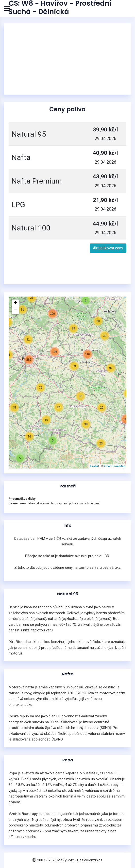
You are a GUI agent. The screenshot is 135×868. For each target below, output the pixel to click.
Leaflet (94, 466)
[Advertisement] (67, 59)
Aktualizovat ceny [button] (108, 248)
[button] (20, 458)
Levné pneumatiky (22, 503)
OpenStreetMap (115, 466)
